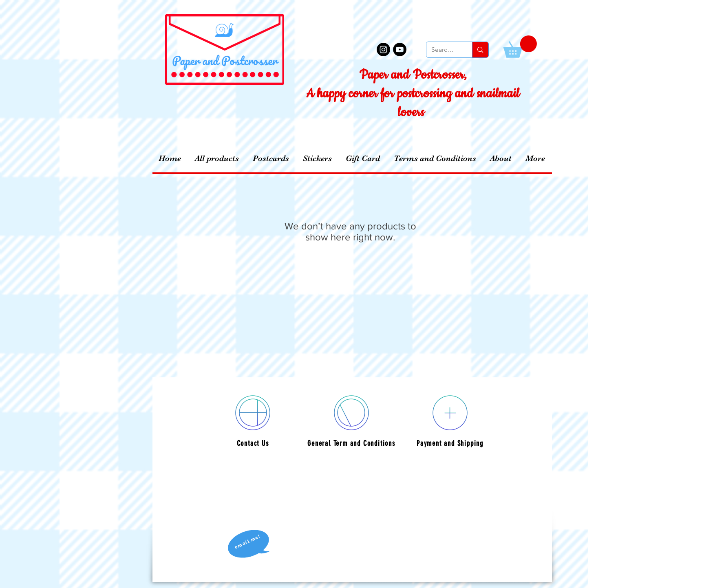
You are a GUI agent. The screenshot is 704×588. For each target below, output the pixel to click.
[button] (520, 47)
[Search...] (443, 50)
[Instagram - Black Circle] (383, 50)
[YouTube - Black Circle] (400, 50)
